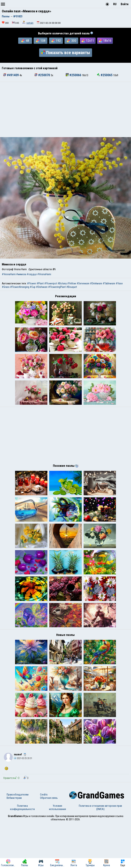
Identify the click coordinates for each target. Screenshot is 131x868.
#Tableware (109, 283)
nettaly (30, 23)
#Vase (119, 283)
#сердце (32, 274)
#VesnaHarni (9, 274)
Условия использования (58, 853)
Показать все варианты (66, 53)
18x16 (105, 41)
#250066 (74, 75)
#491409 (11, 75)
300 (71, 41)
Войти (125, 4)
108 (41, 41)
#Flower (32, 283)
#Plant (40, 283)
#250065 (105, 75)
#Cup (33, 287)
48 (25, 41)
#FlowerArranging (20, 287)
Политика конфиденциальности (22, 853)
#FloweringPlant (57, 287)
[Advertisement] (65, 110)
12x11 (88, 41)
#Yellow (72, 283)
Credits (44, 840)
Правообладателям (18, 840)
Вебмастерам (14, 843)
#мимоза (21, 274)
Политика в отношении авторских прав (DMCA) (100, 853)
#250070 (43, 75)
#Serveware (83, 283)
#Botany (62, 283)
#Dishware (42, 287)
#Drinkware (96, 283)
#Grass (6, 287)
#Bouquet (72, 287)
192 (56, 41)
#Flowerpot (51, 283)
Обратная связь (49, 843)
